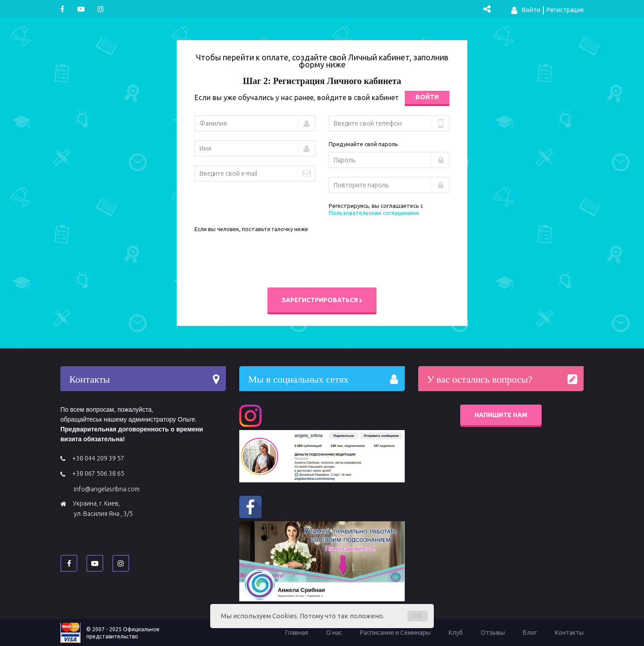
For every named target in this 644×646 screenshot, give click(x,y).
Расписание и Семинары (395, 633)
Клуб (456, 633)
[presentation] (263, 254)
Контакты (569, 633)
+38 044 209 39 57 (98, 458)
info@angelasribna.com (107, 489)
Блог (530, 633)
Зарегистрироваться (322, 300)
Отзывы (493, 633)
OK (417, 616)
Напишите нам (501, 415)
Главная (297, 633)
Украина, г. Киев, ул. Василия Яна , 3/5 (103, 509)
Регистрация (565, 10)
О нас (334, 633)
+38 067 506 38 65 (98, 473)
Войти (526, 11)
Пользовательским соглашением (374, 213)
